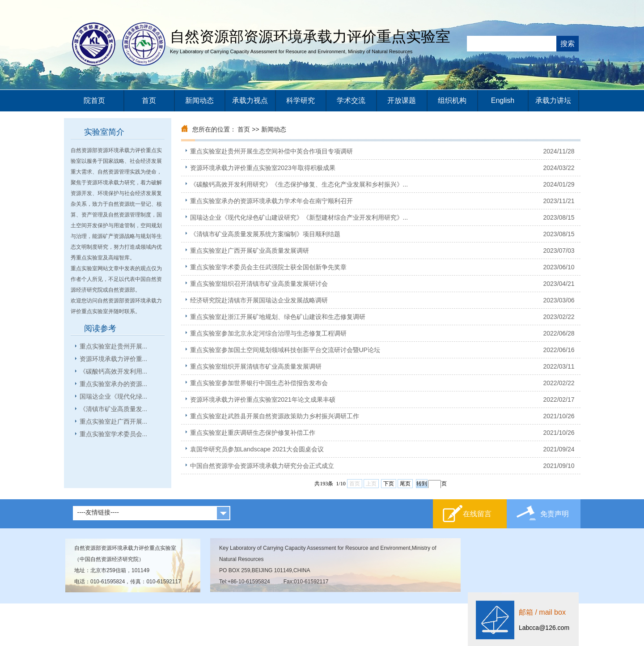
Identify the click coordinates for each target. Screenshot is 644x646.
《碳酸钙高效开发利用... (114, 371)
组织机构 (452, 100)
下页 (389, 484)
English (503, 100)
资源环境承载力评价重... (114, 359)
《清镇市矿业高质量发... (114, 409)
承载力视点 (250, 100)
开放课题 (402, 100)
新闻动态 (199, 100)
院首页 (94, 100)
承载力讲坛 (553, 100)
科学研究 (301, 100)
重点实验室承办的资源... (114, 384)
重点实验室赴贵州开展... (114, 346)
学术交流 (351, 100)
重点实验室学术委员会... (114, 434)
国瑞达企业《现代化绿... (114, 396)
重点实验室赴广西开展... (114, 421)
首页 (149, 100)
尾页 (405, 484)
